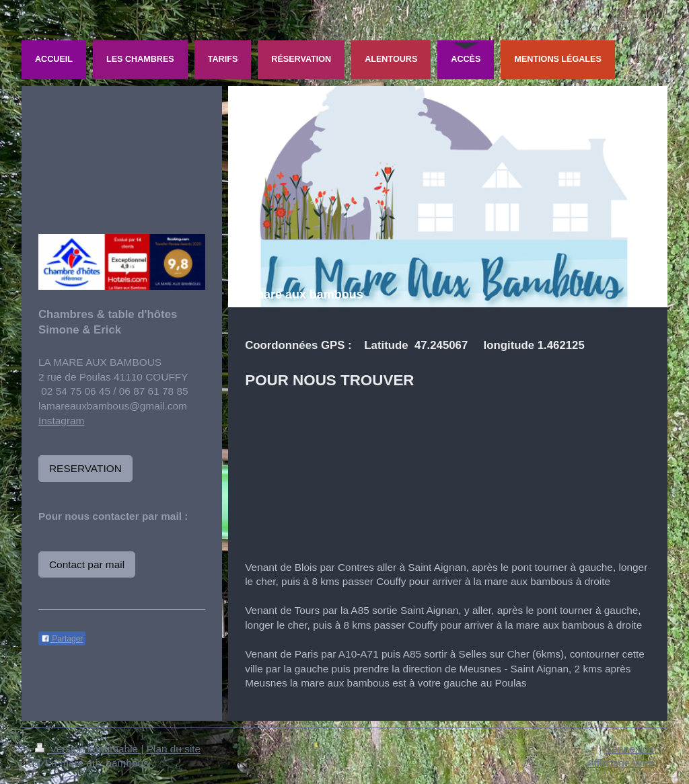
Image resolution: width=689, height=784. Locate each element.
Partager (62, 639)
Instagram (61, 421)
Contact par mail (87, 564)
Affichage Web (620, 763)
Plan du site (174, 749)
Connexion (629, 749)
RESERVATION (85, 468)
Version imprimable (88, 749)
